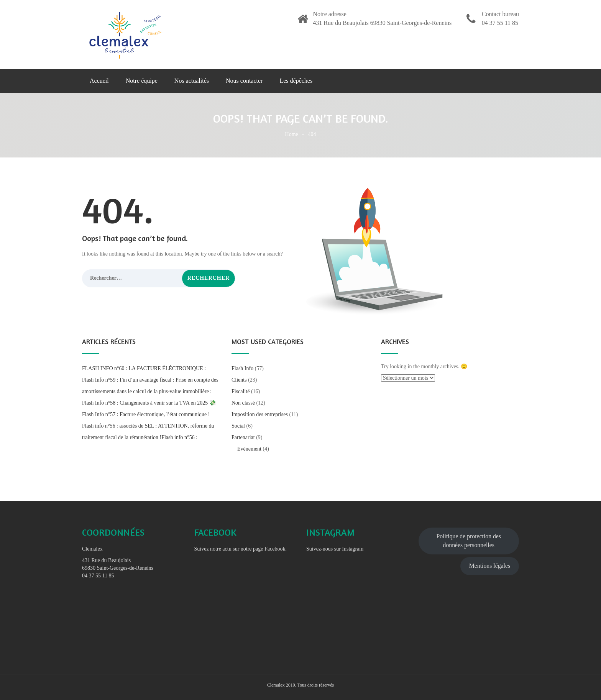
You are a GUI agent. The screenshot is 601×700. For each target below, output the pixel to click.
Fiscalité (241, 391)
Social (238, 426)
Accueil (99, 81)
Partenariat (243, 437)
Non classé (243, 403)
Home (292, 134)
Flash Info (242, 368)
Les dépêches (296, 81)
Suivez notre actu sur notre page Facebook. (241, 549)
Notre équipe (142, 81)
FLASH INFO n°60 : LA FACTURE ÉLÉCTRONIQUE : (144, 368)
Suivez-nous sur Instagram (335, 549)
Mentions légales (490, 566)
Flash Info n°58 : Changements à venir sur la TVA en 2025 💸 (149, 403)
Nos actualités (192, 81)
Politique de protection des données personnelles (469, 541)
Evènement (249, 449)
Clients (239, 380)
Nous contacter (244, 81)
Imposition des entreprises (260, 414)
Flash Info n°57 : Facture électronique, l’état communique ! (146, 414)
